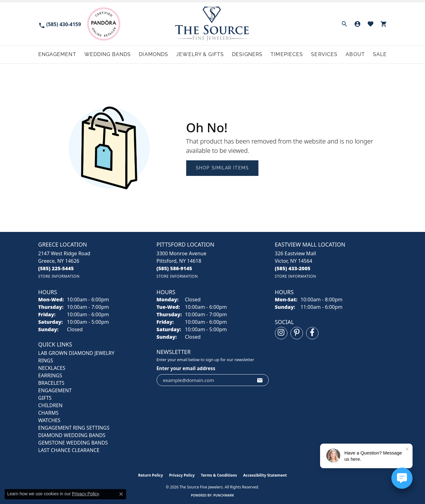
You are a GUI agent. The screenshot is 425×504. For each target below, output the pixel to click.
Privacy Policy (182, 475)
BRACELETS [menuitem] (51, 383)
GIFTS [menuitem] (45, 398)
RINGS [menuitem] (46, 360)
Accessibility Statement (265, 475)
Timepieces (287, 54)
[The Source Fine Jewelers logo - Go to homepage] (212, 24)
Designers (247, 54)
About (355, 54)
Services (324, 54)
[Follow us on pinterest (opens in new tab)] (297, 333)
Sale (380, 54)
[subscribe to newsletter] (260, 380)
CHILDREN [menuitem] (50, 405)
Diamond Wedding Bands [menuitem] (72, 435)
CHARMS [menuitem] (48, 413)
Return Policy (151, 475)
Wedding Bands (108, 54)
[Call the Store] (56, 268)
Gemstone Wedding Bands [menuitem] (73, 443)
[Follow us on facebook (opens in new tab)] (312, 333)
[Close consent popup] (121, 494)
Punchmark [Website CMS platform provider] (224, 495)
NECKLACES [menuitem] (52, 368)
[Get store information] (59, 276)
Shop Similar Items (222, 168)
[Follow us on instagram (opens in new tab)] (281, 333)
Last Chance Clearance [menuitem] (69, 450)
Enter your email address (186, 368)
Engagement (57, 54)
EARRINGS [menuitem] (50, 375)
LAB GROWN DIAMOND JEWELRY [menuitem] (76, 353)
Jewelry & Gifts (200, 54)
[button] (344, 24)
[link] (60, 24)
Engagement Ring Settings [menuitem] (74, 428)
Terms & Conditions (219, 475)
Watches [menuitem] (50, 420)
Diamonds (153, 54)
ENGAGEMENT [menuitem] (55, 390)
